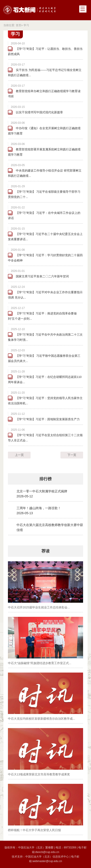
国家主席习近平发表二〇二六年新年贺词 (42, 276)
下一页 (72, 455)
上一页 (19, 455)
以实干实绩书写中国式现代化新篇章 (39, 112)
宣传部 (50, 848)
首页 (19, 25)
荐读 (45, 551)
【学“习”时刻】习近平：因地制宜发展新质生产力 (48, 419)
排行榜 (45, 479)
